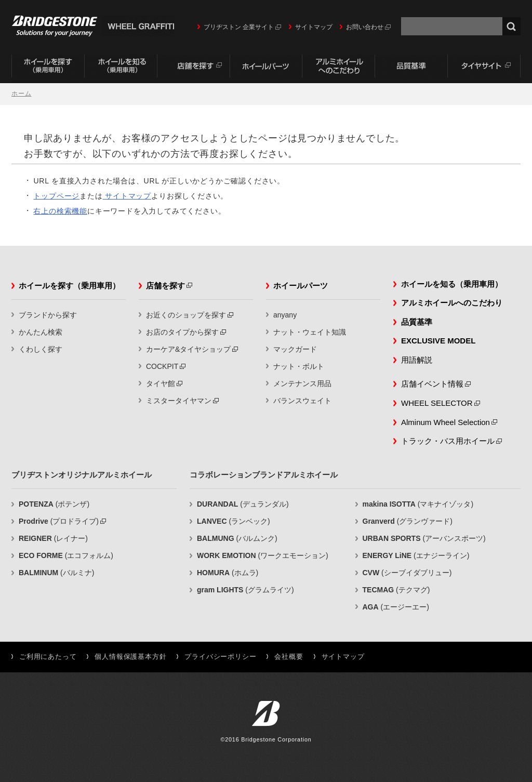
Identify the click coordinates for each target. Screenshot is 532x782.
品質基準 (411, 69)
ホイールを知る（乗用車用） (121, 69)
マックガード (295, 349)
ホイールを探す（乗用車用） (48, 69)
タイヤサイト (484, 69)
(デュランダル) (243, 504)
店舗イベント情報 (432, 384)
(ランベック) (234, 521)
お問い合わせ (365, 27)
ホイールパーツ (266, 69)
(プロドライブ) (59, 521)
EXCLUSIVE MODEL (438, 341)
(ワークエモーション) (263, 555)
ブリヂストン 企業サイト (239, 27)
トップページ (56, 196)
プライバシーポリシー (220, 657)
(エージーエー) (396, 607)
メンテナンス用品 (302, 383)
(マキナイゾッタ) (418, 504)
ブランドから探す (48, 315)
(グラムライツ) (245, 590)
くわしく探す (41, 349)
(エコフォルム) (66, 555)
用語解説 (417, 360)
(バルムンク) (237, 538)
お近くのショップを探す (186, 315)
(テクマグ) (396, 590)
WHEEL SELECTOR (437, 403)
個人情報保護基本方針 (130, 657)
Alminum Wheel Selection (445, 422)
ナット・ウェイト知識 (310, 332)
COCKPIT (162, 366)
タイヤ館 (161, 383)
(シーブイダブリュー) (407, 573)
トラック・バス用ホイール (448, 441)
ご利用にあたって (48, 657)
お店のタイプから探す (182, 332)
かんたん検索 (41, 332)
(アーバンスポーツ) (424, 538)
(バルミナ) (56, 573)
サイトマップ (314, 27)
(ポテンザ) (54, 504)
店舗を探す (193, 69)
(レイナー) (53, 538)
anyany (285, 315)
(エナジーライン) (416, 555)
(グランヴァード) (408, 521)
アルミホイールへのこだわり (339, 69)
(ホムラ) (228, 573)
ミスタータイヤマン (179, 401)
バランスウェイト (302, 401)
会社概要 (289, 657)
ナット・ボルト (299, 366)
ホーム (21, 94)
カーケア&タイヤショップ (188, 349)
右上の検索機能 (60, 211)
